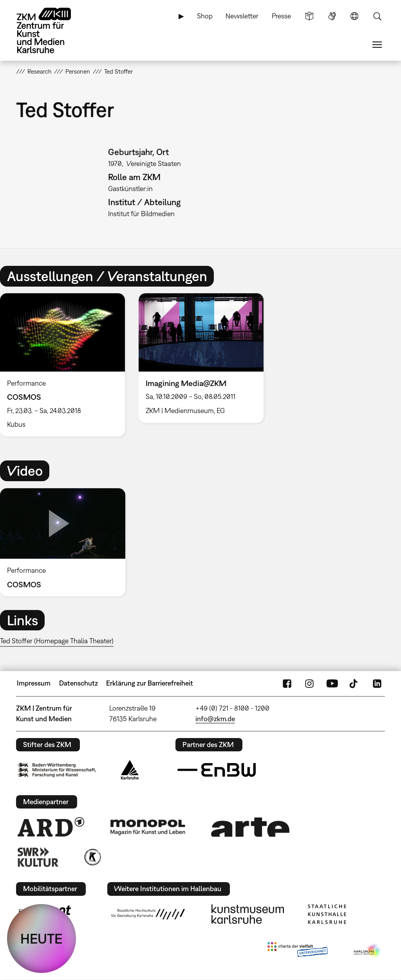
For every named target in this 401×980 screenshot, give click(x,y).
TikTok (354, 683)
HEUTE (42, 938)
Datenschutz (79, 683)
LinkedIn (377, 683)
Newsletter (242, 16)
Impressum (34, 683)
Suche (377, 16)
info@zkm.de (215, 719)
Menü (377, 45)
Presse (281, 16)
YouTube (332, 683)
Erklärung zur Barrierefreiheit (150, 683)
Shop (205, 16)
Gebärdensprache (332, 16)
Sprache (354, 16)
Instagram (309, 683)
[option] (201, 358)
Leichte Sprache (309, 16)
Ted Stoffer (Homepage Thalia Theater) (57, 641)
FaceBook (287, 683)
